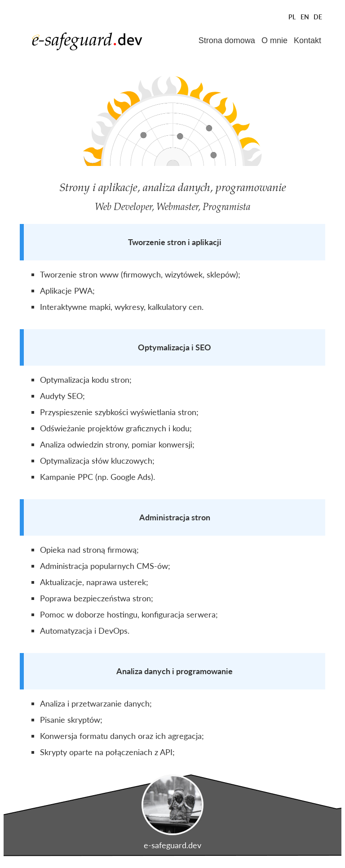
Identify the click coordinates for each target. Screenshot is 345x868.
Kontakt (307, 40)
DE (318, 17)
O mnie (274, 40)
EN (305, 17)
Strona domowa (227, 40)
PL (292, 17)
